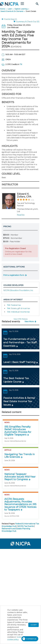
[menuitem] (10, 552)
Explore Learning (21, 9)
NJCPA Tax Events (26, 526)
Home (2, 9)
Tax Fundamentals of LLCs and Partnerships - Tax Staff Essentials (20, 342)
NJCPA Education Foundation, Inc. (18, 290)
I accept (34, 625)
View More (29, 322)
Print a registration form (14, 275)
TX (21, 64)
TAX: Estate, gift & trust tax (18, 308)
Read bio (21, 215)
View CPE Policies (21, 319)
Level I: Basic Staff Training (19, 362)
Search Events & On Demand (12, 11)
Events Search (9, 19)
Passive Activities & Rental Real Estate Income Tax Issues (19, 401)
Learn (10, 9)
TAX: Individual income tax (18, 312)
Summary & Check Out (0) (26, 22)
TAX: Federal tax (14, 305)
